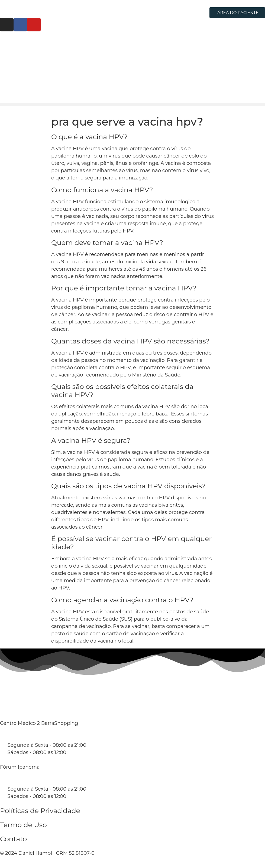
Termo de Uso (23, 825)
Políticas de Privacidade (40, 811)
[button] (132, 104)
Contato (14, 839)
